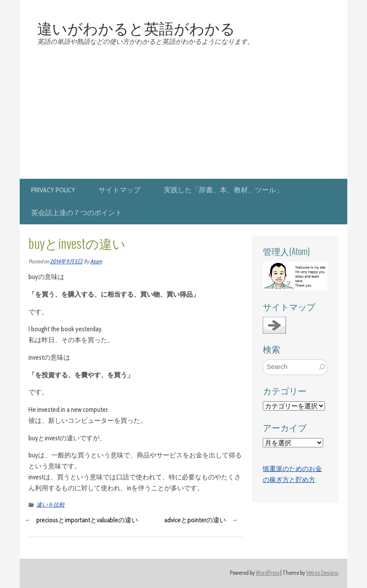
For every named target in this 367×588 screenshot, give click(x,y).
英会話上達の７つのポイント (77, 213)
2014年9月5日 (66, 261)
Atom (96, 261)
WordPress (268, 573)
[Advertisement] (183, 113)
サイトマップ (120, 190)
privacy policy (53, 190)
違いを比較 (51, 505)
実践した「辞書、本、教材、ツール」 (223, 190)
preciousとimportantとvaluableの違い (87, 520)
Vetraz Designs (322, 573)
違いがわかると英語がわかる (136, 28)
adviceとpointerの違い (195, 520)
